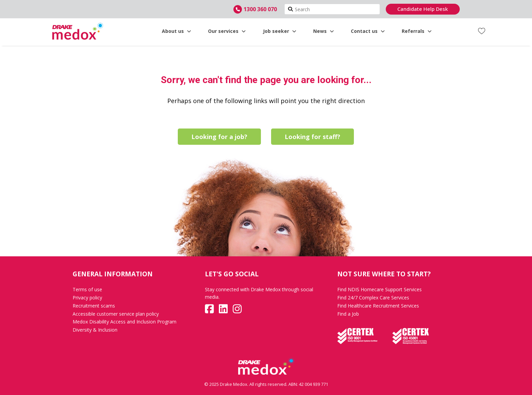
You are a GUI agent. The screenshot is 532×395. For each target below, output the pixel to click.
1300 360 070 (260, 9)
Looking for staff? (312, 137)
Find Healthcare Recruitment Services (378, 306)
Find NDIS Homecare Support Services (379, 289)
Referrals (417, 31)
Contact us (368, 31)
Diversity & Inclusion (95, 330)
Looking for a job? (219, 137)
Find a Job (348, 314)
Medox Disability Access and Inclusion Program (125, 322)
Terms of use (87, 289)
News (324, 31)
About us (176, 31)
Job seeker (280, 31)
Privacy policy (87, 298)
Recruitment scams (94, 306)
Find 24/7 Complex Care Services (373, 298)
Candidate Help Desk (423, 9)
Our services (227, 31)
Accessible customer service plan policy (116, 314)
